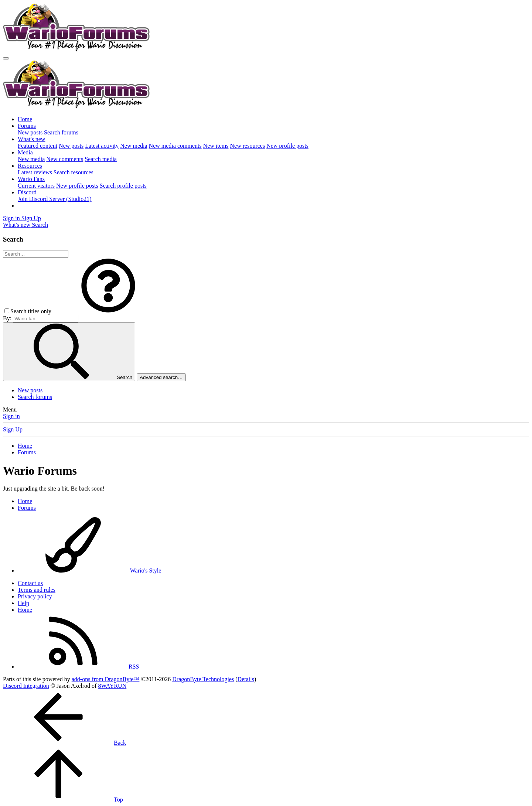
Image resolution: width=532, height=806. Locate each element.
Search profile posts (123, 186)
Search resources (74, 172)
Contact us (30, 583)
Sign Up (13, 429)
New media (134, 146)
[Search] (40, 225)
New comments (65, 159)
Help (23, 603)
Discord (27, 192)
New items (216, 146)
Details (246, 679)
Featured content (37, 146)
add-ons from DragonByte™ (106, 679)
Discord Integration (26, 686)
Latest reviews (35, 172)
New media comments (175, 146)
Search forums (61, 132)
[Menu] (6, 58)
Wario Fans (31, 179)
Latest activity (102, 146)
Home (25, 119)
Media (25, 152)
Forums (27, 126)
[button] (108, 311)
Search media (101, 159)
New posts (30, 132)
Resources (30, 166)
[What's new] (17, 225)
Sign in (11, 416)
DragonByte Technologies (203, 679)
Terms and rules (37, 590)
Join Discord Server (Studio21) (55, 199)
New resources (248, 146)
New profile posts (287, 146)
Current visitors (36, 186)
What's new (31, 139)
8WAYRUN (112, 686)
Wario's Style (89, 571)
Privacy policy (35, 596)
